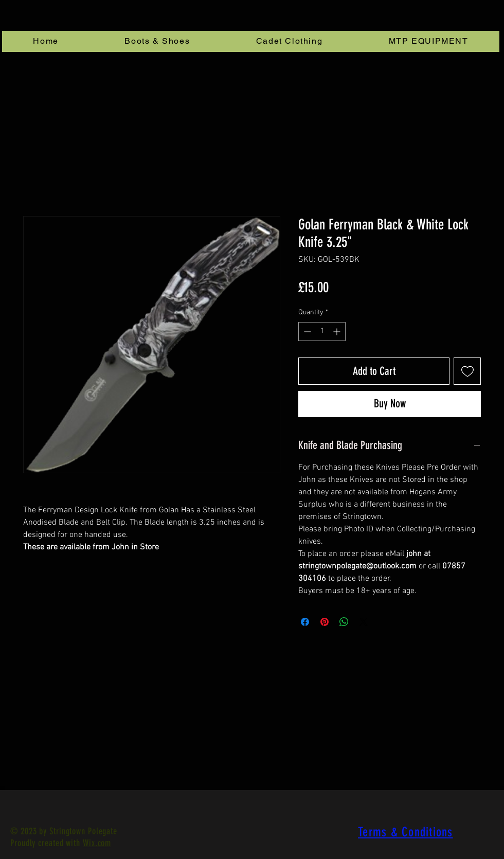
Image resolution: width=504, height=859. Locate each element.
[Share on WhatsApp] (344, 622)
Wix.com (97, 843)
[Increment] (338, 332)
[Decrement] (306, 332)
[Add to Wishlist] (467, 371)
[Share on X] (364, 622)
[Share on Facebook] (305, 622)
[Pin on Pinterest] (325, 622)
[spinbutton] (322, 332)
